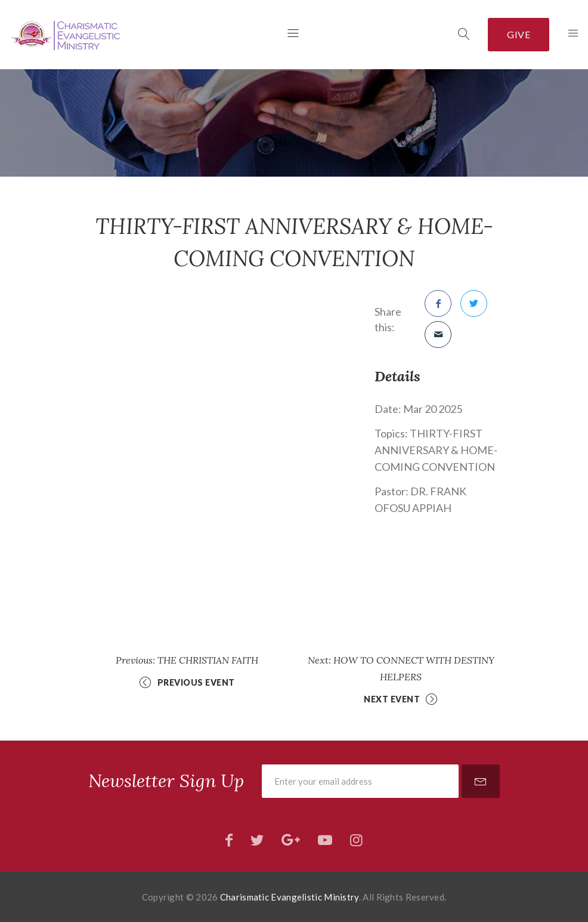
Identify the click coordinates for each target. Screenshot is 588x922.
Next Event (392, 699)
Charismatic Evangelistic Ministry (290, 897)
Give (519, 34)
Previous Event (196, 682)
